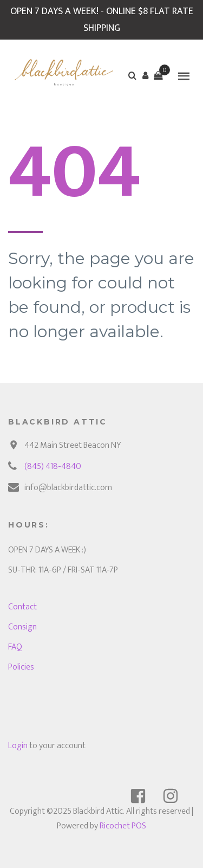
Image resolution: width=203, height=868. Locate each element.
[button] (145, 75)
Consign (22, 627)
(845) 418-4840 (53, 467)
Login (18, 746)
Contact (22, 607)
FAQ (15, 647)
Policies (21, 667)
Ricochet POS (123, 826)
